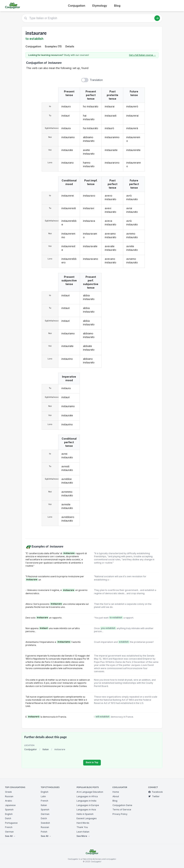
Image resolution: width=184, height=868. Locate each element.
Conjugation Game (122, 805)
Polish (44, 832)
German (9, 832)
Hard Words (83, 823)
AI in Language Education (90, 792)
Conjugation (77, 6)
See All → (10, 836)
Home (116, 792)
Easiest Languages (87, 818)
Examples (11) (53, 46)
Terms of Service (122, 810)
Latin (43, 796)
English (9, 814)
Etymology (100, 6)
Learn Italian (83, 832)
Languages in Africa (87, 796)
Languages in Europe (88, 805)
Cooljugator (31, 749)
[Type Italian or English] (92, 18)
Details (70, 46)
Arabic (9, 801)
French (9, 827)
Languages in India (86, 801)
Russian (9, 796)
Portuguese (11, 823)
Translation (96, 80)
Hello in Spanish (85, 814)
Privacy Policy (120, 814)
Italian (46, 749)
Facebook (156, 792)
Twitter (154, 796)
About (116, 796)
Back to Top (92, 762)
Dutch (8, 818)
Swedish (45, 823)
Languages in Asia (86, 810)
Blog (117, 6)
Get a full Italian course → (142, 55)
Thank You (82, 827)
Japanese (10, 805)
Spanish (9, 810)
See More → (83, 836)
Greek (8, 792)
